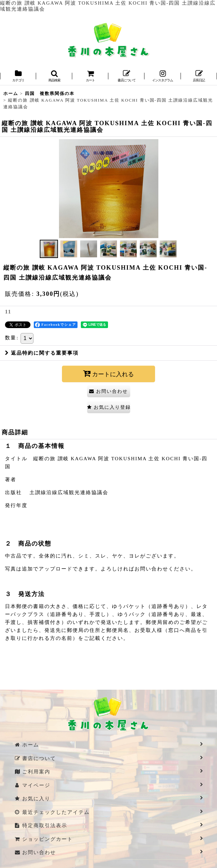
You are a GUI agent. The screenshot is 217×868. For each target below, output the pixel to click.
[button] (54, 77)
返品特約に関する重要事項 (42, 353)
